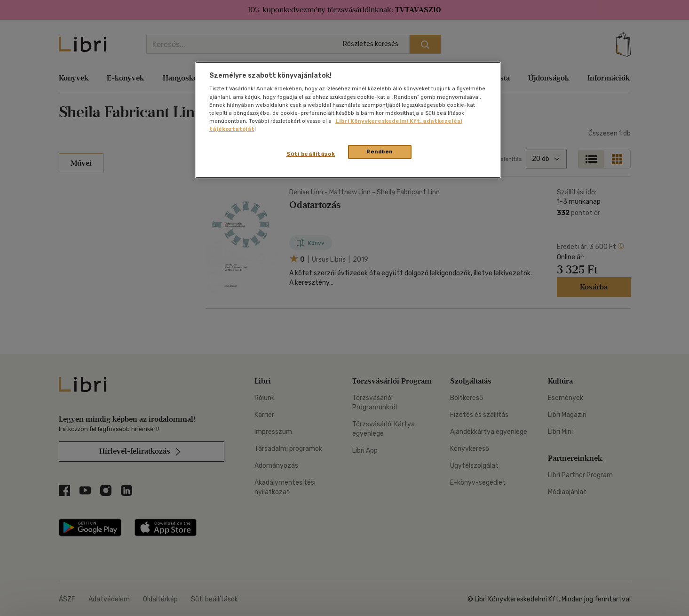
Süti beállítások (311, 154)
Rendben (380, 152)
